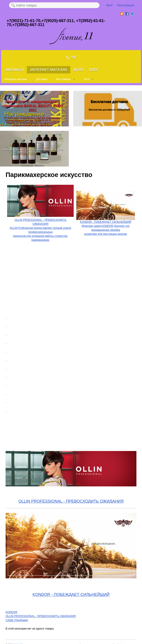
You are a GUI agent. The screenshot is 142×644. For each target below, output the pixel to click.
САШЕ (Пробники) (17, 620)
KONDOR (11, 612)
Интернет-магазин (49, 70)
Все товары (63, 79)
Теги (86, 79)
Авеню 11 (15, 70)
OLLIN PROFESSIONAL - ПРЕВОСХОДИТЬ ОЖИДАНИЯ (71, 501)
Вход (110, 5)
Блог (94, 70)
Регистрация (126, 5)
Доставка (42, 79)
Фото (78, 70)
